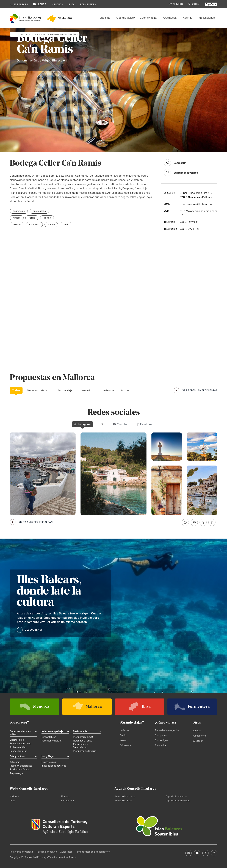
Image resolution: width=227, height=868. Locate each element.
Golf (25, 751)
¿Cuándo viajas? (125, 18)
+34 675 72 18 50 (189, 229)
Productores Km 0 (83, 737)
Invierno (17, 224)
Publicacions (199, 736)
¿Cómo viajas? (149, 18)
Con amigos (161, 740)
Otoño (66, 224)
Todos (16, 390)
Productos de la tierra (85, 751)
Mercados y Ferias (83, 741)
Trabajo (47, 218)
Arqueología (16, 773)
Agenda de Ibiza (123, 800)
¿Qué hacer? (170, 18)
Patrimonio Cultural (20, 769)
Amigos (17, 218)
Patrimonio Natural (52, 741)
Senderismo (16, 751)
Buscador (198, 741)
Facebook (145, 424)
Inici (14, 34)
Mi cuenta (176, 4)
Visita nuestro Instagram (36, 522)
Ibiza (12, 800)
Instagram (82, 424)
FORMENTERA (88, 4)
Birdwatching (49, 737)
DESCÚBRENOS (34, 630)
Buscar (194, 4)
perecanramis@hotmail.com (197, 204)
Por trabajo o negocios (167, 730)
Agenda (188, 18)
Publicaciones (206, 18)
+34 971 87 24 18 (189, 222)
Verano (51, 224)
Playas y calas (49, 762)
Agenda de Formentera (178, 800)
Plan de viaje (65, 390)
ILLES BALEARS (19, 4)
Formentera (67, 800)
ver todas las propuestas (200, 390)
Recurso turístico (38, 390)
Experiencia (106, 390)
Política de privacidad (21, 852)
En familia (160, 745)
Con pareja (161, 735)
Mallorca (14, 796)
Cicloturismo (17, 740)
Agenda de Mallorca (125, 796)
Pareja (32, 218)
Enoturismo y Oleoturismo (80, 746)
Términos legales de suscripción (93, 852)
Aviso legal (66, 852)
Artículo (126, 390)
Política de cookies (47, 852)
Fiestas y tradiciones (21, 766)
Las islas (105, 18)
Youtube (120, 424)
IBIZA (72, 4)
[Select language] (211, 4)
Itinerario (85, 390)
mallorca (25, 34)
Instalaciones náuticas (54, 766)
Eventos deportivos (20, 743)
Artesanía (15, 762)
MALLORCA (40, 4)
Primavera (34, 224)
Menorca (66, 796)
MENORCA (58, 4)
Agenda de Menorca (176, 796)
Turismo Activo (18, 747)
